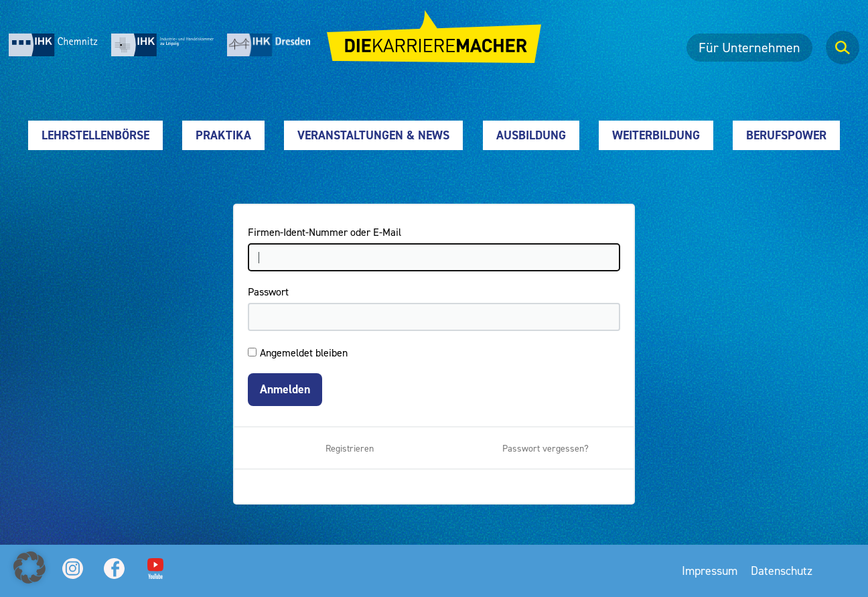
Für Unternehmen (749, 48)
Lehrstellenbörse (95, 135)
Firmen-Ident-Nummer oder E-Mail (324, 232)
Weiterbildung (656, 135)
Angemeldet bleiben (304, 352)
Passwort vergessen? (546, 448)
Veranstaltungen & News (373, 135)
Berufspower (786, 135)
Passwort (268, 291)
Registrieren (350, 448)
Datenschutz (782, 571)
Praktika (223, 135)
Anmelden (285, 389)
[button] (29, 568)
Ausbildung (531, 135)
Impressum (710, 571)
